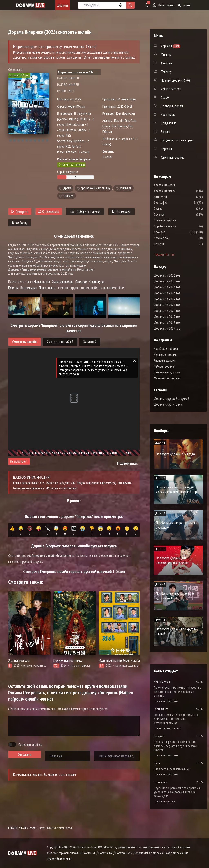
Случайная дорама (173, 157)
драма (67, 188)
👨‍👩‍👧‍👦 (74, 531)
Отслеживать (49, 211)
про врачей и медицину (96, 188)
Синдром (81, 281)
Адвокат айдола (165, 801)
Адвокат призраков (167, 701)
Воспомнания (29, 288)
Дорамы (62, 5)
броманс (172, 232)
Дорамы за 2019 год (167, 317)
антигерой (173, 197)
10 (47, 140)
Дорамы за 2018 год (167, 323)
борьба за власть (177, 226)
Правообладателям (59, 859)
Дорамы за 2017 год (167, 328)
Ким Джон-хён (125, 113)
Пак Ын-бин (122, 121)
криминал (126, 188)
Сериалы (33, 828)
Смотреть (20, 212)
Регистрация (163, 5)
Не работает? (19, 461)
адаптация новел (177, 185)
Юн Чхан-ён (119, 126)
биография (173, 203)
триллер (68, 196)
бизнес (170, 208)
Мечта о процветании (168, 728)
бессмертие (173, 238)
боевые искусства (177, 220)
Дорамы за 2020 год (167, 311)
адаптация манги (177, 191)
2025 (78, 99)
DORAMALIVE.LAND (17, 828)
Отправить (25, 755)
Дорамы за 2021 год (167, 305)
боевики (171, 214)
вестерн (171, 244)
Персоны (166, 149)
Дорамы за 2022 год (167, 299)
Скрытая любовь (63, 281)
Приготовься (47, 288)
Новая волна (42, 281)
